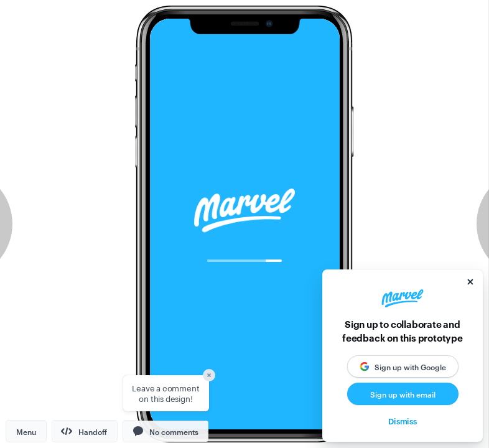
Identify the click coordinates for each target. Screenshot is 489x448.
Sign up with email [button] (403, 394)
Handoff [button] (84, 431)
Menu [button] (26, 431)
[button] (166, 431)
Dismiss (403, 421)
